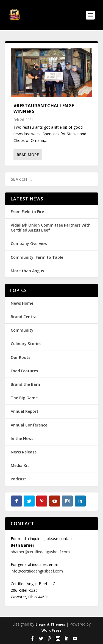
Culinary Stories (26, 344)
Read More (28, 155)
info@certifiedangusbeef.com (37, 571)
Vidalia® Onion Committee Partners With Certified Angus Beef (51, 228)
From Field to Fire (27, 212)
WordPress (51, 630)
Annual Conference (29, 425)
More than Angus (27, 271)
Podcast (18, 479)
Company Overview (29, 243)
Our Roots (20, 357)
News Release (24, 452)
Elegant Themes (50, 624)
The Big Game (24, 398)
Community (22, 330)
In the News (22, 438)
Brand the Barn (25, 384)
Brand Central (24, 317)
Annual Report (25, 411)
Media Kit (20, 465)
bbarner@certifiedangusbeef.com (40, 552)
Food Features (24, 371)
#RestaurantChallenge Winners (44, 108)
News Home (22, 303)
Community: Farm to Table (37, 257)
